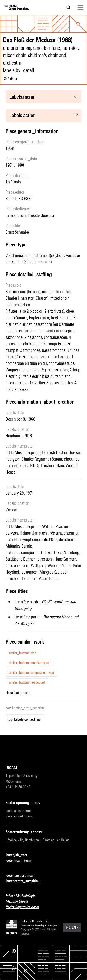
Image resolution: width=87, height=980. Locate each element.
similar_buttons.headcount (27, 682)
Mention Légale (19, 902)
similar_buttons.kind (22, 653)
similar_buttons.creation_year (29, 663)
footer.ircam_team (21, 861)
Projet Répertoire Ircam (25, 907)
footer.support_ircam (23, 875)
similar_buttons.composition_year (31, 673)
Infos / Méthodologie (23, 896)
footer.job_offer (19, 855)
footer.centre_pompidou (25, 881)
